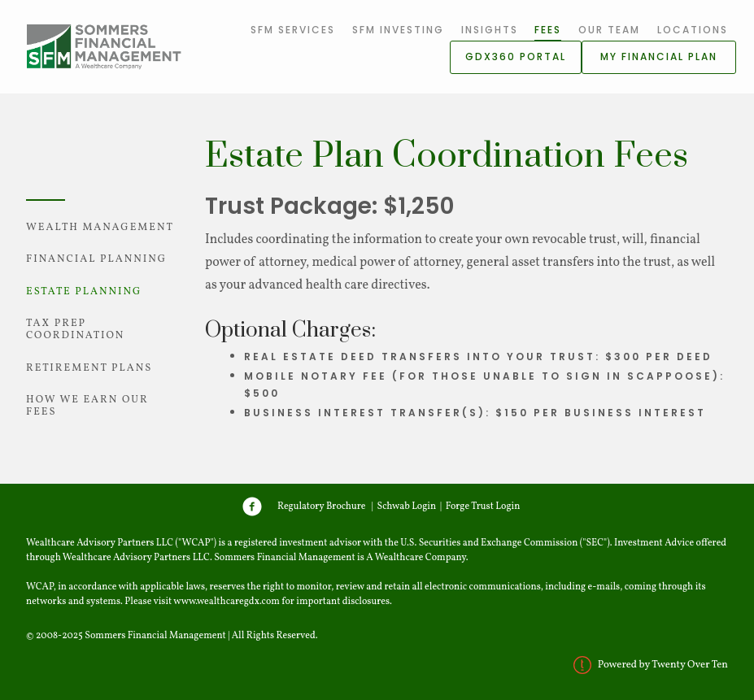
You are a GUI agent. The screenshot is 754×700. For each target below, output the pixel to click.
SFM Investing (398, 30)
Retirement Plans (89, 368)
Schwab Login (407, 506)
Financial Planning (96, 259)
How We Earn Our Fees (87, 406)
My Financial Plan (659, 57)
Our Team (609, 30)
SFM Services (293, 30)
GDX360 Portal (516, 57)
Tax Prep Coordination (75, 330)
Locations (693, 30)
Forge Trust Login (483, 506)
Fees (548, 30)
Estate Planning (84, 292)
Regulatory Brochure (322, 506)
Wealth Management (100, 228)
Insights (490, 30)
